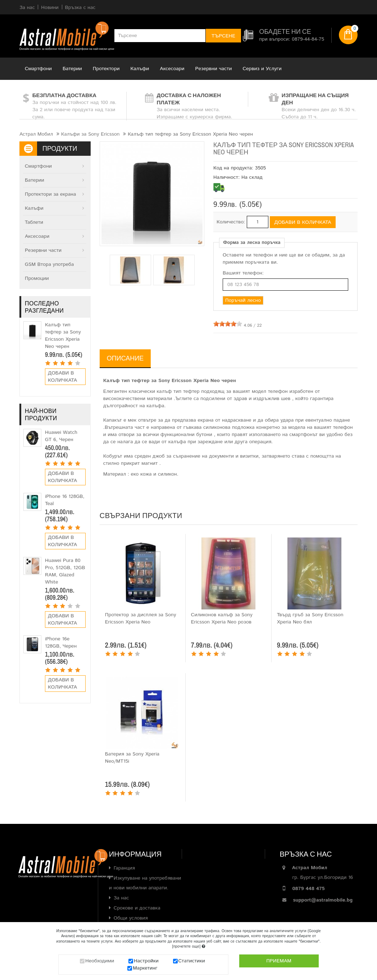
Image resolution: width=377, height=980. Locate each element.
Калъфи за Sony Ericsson (90, 134)
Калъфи (140, 69)
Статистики (192, 961)
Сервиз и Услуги (262, 69)
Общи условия (131, 918)
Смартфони (38, 69)
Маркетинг (145, 968)
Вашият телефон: (243, 273)
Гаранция (124, 868)
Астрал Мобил (36, 134)
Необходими (100, 961)
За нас (121, 898)
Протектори (106, 69)
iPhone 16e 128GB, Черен (61, 643)
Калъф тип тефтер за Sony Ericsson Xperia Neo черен (63, 336)
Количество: (231, 222)
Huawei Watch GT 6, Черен (61, 436)
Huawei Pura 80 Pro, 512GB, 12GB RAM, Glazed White (65, 571)
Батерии (72, 69)
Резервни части (214, 69)
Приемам (279, 961)
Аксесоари (172, 69)
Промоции (37, 278)
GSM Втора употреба (49, 264)
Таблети (34, 222)
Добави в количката (62, 377)
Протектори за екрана (50, 194)
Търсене (223, 36)
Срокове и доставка (137, 908)
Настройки (146, 961)
